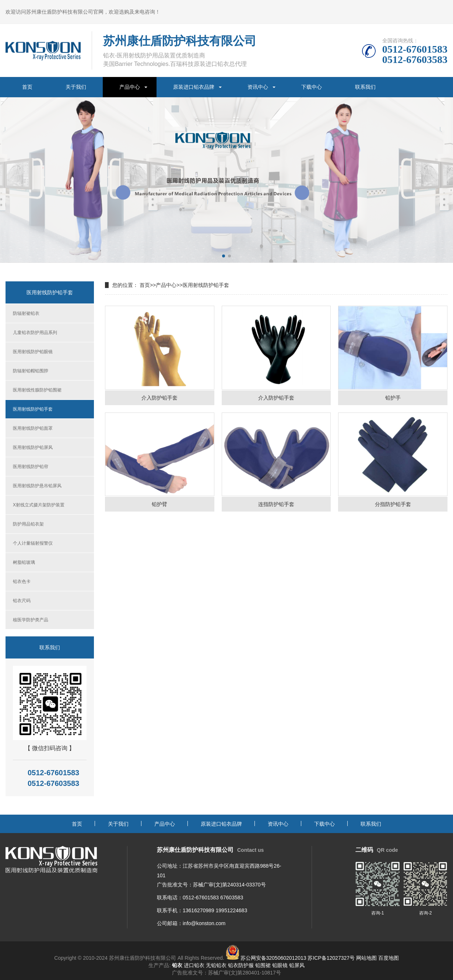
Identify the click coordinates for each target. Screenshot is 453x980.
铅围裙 (263, 965)
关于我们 (76, 87)
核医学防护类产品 (31, 620)
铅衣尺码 (22, 601)
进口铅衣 (194, 965)
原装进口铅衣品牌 (194, 87)
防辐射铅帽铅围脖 (31, 371)
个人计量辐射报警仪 (33, 543)
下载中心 (312, 87)
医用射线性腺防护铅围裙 (37, 390)
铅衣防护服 (241, 965)
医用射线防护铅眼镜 (33, 352)
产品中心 (130, 87)
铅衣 (177, 965)
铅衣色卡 (22, 582)
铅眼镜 (280, 965)
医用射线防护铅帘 (31, 467)
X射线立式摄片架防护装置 (39, 505)
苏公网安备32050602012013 (273, 958)
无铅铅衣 (216, 965)
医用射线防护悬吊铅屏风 (37, 486)
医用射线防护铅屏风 (33, 447)
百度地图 (389, 958)
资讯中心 (258, 87)
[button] (224, 256)
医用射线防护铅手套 (33, 409)
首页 (27, 87)
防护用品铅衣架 (28, 524)
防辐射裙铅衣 (26, 313)
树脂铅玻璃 (24, 562)
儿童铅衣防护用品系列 (35, 333)
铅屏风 (297, 965)
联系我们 (365, 87)
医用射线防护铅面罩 (33, 428)
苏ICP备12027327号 (331, 958)
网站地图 (366, 958)
